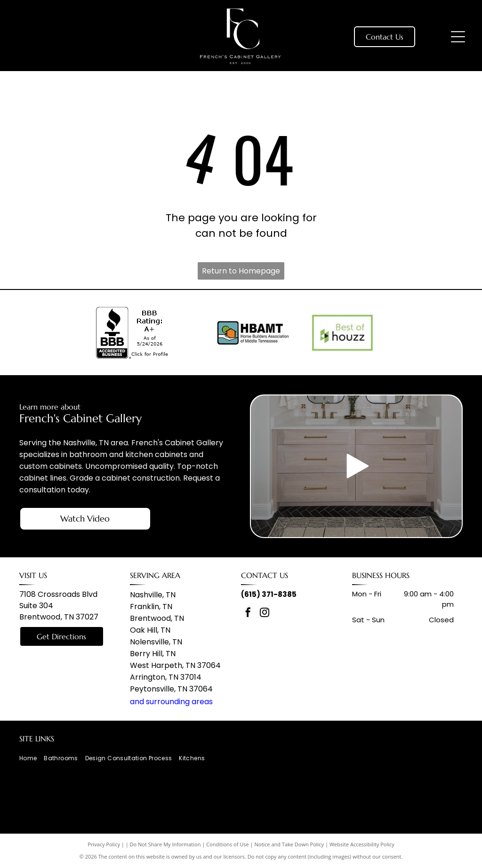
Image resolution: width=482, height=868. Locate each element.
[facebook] (248, 614)
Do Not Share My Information (165, 844)
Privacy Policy (104, 844)
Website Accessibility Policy (362, 844)
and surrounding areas (171, 702)
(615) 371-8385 (269, 594)
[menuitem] (32, 759)
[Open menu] (458, 37)
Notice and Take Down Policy (289, 844)
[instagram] (265, 614)
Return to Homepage (241, 271)
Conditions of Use (228, 844)
